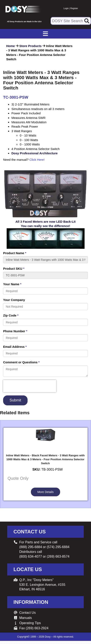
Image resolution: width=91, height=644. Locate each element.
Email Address (15, 347)
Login (66, 8)
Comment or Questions (21, 362)
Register (74, 8)
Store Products (30, 46)
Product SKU (14, 269)
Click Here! (37, 160)
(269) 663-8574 (58, 556)
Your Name (12, 284)
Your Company (14, 300)
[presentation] (30, 386)
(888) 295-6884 (31, 547)
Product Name (15, 253)
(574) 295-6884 (58, 547)
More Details (45, 492)
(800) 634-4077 (31, 556)
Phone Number (15, 331)
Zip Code (11, 315)
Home (11, 46)
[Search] (87, 21)
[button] (80, 45)
